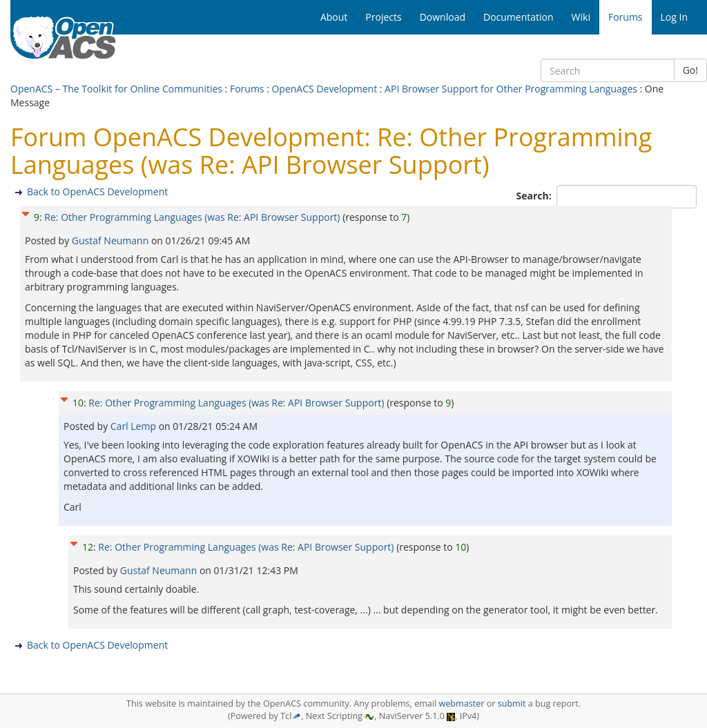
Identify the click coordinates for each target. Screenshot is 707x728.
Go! (690, 70)
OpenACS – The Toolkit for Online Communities (116, 89)
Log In (674, 17)
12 (88, 547)
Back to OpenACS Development (97, 191)
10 (78, 403)
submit (512, 704)
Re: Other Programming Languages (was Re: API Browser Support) (192, 217)
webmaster (461, 704)
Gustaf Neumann (112, 240)
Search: (535, 196)
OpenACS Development (324, 89)
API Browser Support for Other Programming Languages (511, 89)
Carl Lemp (135, 426)
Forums (247, 89)
